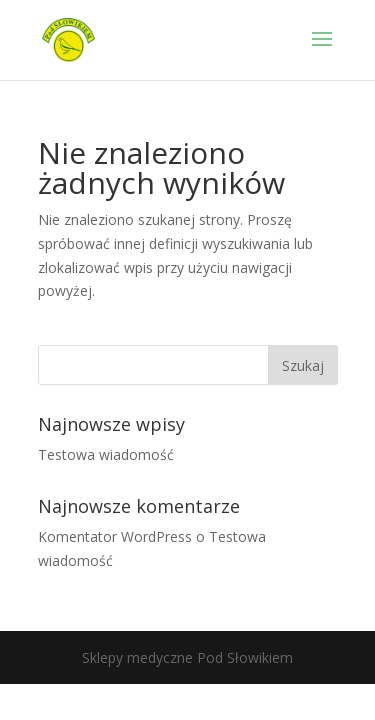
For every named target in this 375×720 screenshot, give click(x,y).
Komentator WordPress (115, 536)
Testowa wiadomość (106, 454)
